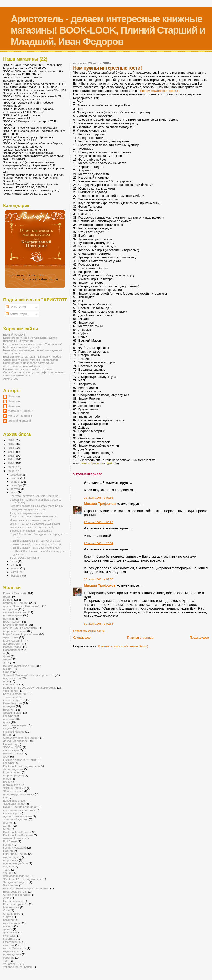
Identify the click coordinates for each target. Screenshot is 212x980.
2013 (11, 452)
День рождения (13, 769)
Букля (7, 735)
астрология (10, 860)
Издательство (12, 772)
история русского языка (19, 794)
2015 (11, 444)
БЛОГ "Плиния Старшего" (20, 807)
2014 (11, 448)
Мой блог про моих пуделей (21, 347)
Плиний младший (19, 420)
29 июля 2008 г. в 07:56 (99, 498)
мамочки (9, 945)
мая (13, 565)
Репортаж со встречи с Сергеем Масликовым (37, 506)
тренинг (8, 873)
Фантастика (11, 684)
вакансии (9, 920)
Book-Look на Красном (18, 835)
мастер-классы (13, 753)
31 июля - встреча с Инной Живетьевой (33, 516)
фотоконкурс (11, 785)
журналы (9, 935)
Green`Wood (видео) (17, 895)
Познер (8, 851)
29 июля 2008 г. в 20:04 (99, 543)
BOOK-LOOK (12, 622)
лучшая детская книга (17, 816)
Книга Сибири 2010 (16, 904)
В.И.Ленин (10, 841)
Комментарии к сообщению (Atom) (123, 646)
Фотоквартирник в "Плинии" (21, 738)
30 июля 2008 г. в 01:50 (99, 579)
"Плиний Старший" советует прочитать (29, 675)
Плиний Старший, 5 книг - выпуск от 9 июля (35, 541)
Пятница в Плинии (15, 854)
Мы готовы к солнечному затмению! (31, 520)
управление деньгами (17, 967)
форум (7, 822)
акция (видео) (12, 857)
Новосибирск (12, 650)
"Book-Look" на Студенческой (22, 879)
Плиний (8, 844)
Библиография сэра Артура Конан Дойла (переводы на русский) (30, 339)
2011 (11, 459)
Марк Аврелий (13, 640)
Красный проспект (15, 625)
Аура (6, 898)
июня (14, 561)
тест (6, 961)
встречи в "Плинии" (16, 603)
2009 (11, 467)
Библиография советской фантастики (28, 369)
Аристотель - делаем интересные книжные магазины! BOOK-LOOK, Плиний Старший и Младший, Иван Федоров (108, 30)
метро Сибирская (15, 948)
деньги (8, 929)
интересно (10, 609)
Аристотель (11, 378)
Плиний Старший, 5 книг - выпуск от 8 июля (35, 544)
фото (7, 656)
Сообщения (16, 307)
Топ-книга (9, 697)
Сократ (8, 672)
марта (15, 572)
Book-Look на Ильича (17, 832)
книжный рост (12, 813)
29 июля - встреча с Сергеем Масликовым (35, 524)
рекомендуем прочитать (19, 666)
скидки (7, 728)
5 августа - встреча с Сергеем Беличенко (34, 496)
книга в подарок (14, 700)
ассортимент (11, 644)
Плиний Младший (15, 848)
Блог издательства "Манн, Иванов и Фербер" (33, 356)
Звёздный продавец (16, 741)
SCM (6, 757)
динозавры (10, 932)
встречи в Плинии (15, 631)
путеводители (12, 954)
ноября (15, 478)
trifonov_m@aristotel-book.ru (160, 91)
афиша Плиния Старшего (20, 628)
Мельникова (11, 907)
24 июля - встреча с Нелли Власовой (31, 527)
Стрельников (12, 913)
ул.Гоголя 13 (11, 964)
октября (16, 482)
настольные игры (14, 725)
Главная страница (140, 638)
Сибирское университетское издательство (31, 360)
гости (7, 596)
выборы (8, 926)
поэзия (8, 782)
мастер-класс (12, 647)
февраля (17, 576)
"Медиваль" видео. (16, 882)
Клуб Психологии (14, 694)
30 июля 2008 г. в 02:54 (99, 624)
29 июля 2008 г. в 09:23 (99, 522)
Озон (6, 910)
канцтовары (11, 750)
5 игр (6, 829)
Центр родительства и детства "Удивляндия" (32, 344)
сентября (17, 485)
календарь (10, 939)
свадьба (8, 866)
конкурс (8, 716)
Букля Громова (13, 901)
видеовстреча (12, 923)
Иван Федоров (13, 703)
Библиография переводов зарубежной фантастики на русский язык (28, 364)
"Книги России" (13, 791)
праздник (9, 706)
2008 (11, 471)
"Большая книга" (14, 804)
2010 (11, 463)
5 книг (7, 669)
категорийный (12, 942)
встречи (8, 600)
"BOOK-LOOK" (13, 747)
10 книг (8, 826)
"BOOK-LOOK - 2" (15, 788)
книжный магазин (14, 612)
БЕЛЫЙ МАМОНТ (15, 335)
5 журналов (11, 885)
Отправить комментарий (89, 631)
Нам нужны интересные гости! (28, 509)
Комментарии (17, 314)
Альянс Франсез (14, 838)
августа (16, 489)
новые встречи (13, 615)
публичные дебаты (15, 863)
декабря (16, 475)
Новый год (10, 744)
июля (14, 492)
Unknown (14, 396)
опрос (7, 779)
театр (7, 870)
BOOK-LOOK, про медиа (24, 558)
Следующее (82, 638)
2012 (11, 455)
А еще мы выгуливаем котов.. (27, 513)
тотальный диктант (16, 819)
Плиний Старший (14, 593)
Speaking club (12, 713)
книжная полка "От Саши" (20, 760)
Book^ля (9, 709)
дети (6, 662)
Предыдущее (199, 638)
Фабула (8, 917)
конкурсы (9, 763)
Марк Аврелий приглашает (21, 634)
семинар (9, 957)
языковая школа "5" (16, 876)
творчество (10, 691)
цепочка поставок (15, 800)
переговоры (11, 951)
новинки (8, 618)
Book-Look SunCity (15, 892)
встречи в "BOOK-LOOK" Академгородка (30, 687)
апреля (15, 568)
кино (6, 797)
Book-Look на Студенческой (21, 766)
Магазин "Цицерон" (21, 411)
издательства (12, 678)
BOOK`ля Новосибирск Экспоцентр (26, 888)
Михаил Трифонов (100, 504)
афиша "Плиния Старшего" (21, 606)
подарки (8, 719)
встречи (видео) (14, 775)
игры (6, 681)
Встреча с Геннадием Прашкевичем (31, 531)
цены (7, 722)
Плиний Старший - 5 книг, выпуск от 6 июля (35, 548)
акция (7, 659)
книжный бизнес (14, 731)
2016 (11, 440)
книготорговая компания (19, 810)
